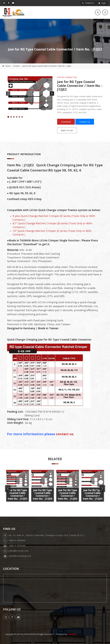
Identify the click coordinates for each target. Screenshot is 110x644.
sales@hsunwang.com (20, 558)
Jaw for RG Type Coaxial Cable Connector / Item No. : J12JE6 (42, 494)
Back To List (67, 130)
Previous (8, 94)
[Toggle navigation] (105, 12)
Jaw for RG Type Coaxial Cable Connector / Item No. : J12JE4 (93, 494)
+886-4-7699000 (17, 542)
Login (102, 3)
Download (66, 122)
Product (16, 66)
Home (8, 66)
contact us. (65, 434)
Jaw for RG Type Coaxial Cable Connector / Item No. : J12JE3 (17, 494)
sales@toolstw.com (19, 553)
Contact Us (88, 3)
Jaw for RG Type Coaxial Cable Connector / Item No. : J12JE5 (68, 494)
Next (52, 94)
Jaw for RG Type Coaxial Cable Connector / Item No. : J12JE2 (47, 66)
